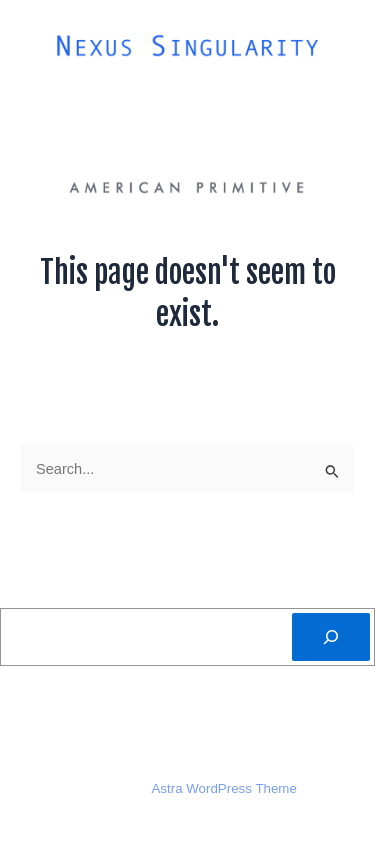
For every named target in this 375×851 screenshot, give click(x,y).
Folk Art (243, 99)
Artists (149, 99)
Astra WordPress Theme (223, 788)
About (62, 99)
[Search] (331, 637)
